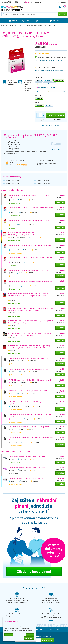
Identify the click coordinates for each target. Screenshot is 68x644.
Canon (21, 26)
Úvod (4, 26)
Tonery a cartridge (12, 26)
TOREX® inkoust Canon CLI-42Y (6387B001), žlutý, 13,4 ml (29, 391)
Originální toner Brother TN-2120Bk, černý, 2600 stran (27, 457)
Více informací (27, 631)
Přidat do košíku (55, 115)
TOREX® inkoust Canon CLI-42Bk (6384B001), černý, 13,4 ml (29, 358)
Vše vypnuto (29, 638)
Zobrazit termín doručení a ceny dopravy (49, 61)
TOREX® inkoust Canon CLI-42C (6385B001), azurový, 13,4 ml (30, 369)
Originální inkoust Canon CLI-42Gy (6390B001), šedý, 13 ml (29, 270)
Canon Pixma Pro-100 (12, 183)
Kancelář (55, 21)
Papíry (26, 21)
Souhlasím (9, 635)
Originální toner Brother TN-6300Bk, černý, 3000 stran (27, 468)
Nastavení (30, 635)
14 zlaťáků (33, 361)
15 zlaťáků (35, 383)
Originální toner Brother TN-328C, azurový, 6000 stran (27, 479)
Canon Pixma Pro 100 (12, 180)
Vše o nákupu (61, 2)
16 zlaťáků (34, 372)
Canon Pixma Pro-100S (44, 183)
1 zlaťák (33, 200)
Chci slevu (48, 640)
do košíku (60, 202)
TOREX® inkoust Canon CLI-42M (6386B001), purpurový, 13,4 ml (31, 380)
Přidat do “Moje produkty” (51, 125)
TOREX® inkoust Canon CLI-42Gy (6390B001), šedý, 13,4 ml (29, 427)
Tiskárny (40, 21)
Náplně (12, 21)
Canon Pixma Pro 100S (44, 180)
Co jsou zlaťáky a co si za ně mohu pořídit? (50, 71)
